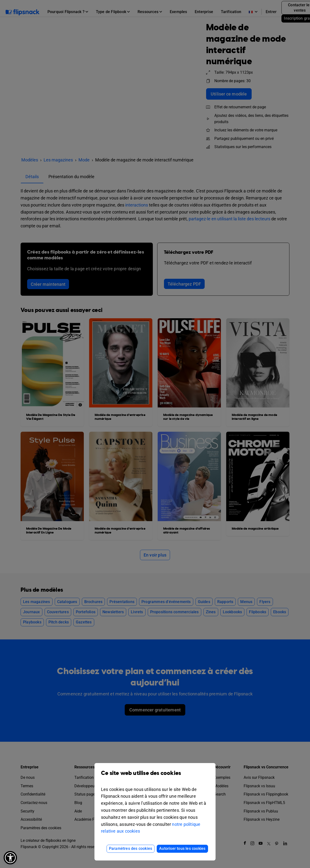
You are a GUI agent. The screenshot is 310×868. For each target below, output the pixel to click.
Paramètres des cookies (131, 848)
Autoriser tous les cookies (182, 848)
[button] (10, 858)
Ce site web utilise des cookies (155, 777)
